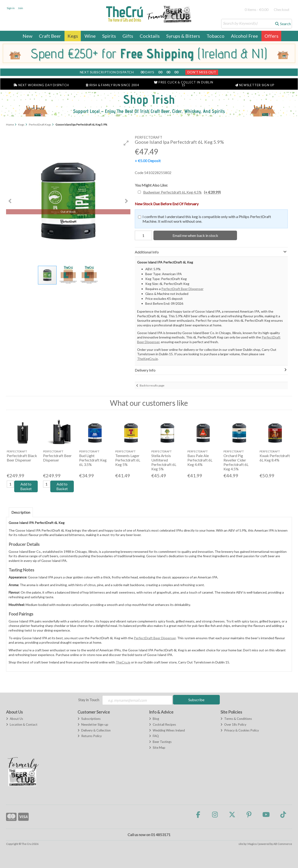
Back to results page (152, 385)
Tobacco (215, 36)
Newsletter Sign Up (255, 85)
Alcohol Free (244, 36)
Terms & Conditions (236, 719)
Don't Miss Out (202, 72)
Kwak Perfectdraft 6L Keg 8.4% (275, 458)
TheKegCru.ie (147, 359)
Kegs (73, 36)
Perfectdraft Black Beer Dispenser (22, 458)
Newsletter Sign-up (93, 724)
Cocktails (150, 36)
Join (20, 8)
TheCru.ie (123, 662)
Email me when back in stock (195, 235)
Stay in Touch (89, 700)
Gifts (128, 36)
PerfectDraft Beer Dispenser (182, 289)
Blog (154, 719)
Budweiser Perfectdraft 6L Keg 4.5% (182, 192)
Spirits (109, 36)
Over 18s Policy (233, 724)
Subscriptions (89, 719)
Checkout (282, 9)
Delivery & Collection (94, 730)
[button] (126, 143)
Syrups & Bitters (183, 36)
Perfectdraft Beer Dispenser (57, 458)
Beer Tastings (160, 742)
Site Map (157, 748)
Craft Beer (50, 36)
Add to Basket (26, 486)
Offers (271, 36)
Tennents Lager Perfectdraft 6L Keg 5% (128, 460)
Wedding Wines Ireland (167, 730)
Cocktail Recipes (163, 724)
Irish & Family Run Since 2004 (112, 85)
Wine (90, 36)
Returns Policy (90, 736)
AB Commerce (283, 844)
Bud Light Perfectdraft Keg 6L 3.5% (93, 460)
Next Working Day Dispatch (41, 85)
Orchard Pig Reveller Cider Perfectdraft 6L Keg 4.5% (236, 462)
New (27, 36)
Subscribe (196, 700)
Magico (252, 844)
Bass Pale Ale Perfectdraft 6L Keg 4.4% (200, 460)
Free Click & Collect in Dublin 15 (184, 84)
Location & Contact (22, 724)
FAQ (154, 736)
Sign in (11, 8)
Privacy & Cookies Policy (240, 730)
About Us (15, 719)
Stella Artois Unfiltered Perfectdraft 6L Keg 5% (164, 462)
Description (21, 512)
